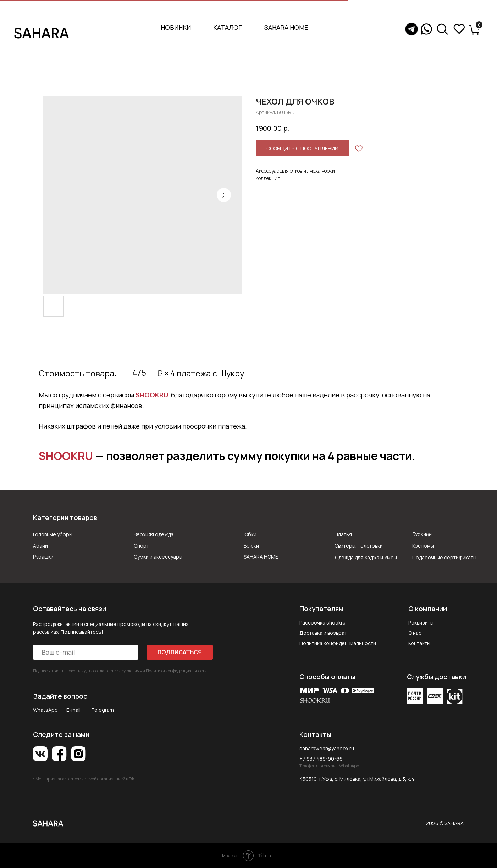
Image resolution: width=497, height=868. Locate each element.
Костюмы (423, 546)
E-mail (73, 710)
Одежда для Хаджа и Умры (366, 557)
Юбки (250, 534)
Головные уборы (53, 534)
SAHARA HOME (286, 27)
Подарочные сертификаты (444, 557)
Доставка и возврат (323, 633)
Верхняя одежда (154, 534)
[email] (85, 652)
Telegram (103, 710)
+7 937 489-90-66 (321, 759)
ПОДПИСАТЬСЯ (180, 652)
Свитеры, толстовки (359, 546)
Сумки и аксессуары (158, 557)
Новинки (176, 27)
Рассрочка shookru (322, 623)
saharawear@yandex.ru (327, 748)
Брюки (251, 546)
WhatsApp (45, 710)
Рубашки (43, 557)
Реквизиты (421, 623)
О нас (415, 633)
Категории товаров (65, 517)
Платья (343, 534)
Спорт (141, 546)
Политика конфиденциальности (338, 643)
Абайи (40, 546)
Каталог (228, 27)
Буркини (422, 534)
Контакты (419, 643)
